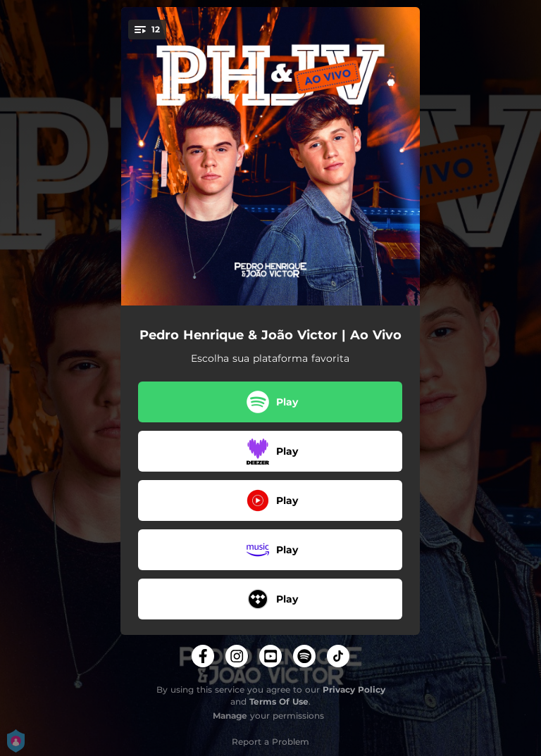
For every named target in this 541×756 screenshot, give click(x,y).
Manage (230, 716)
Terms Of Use (279, 701)
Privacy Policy (354, 689)
